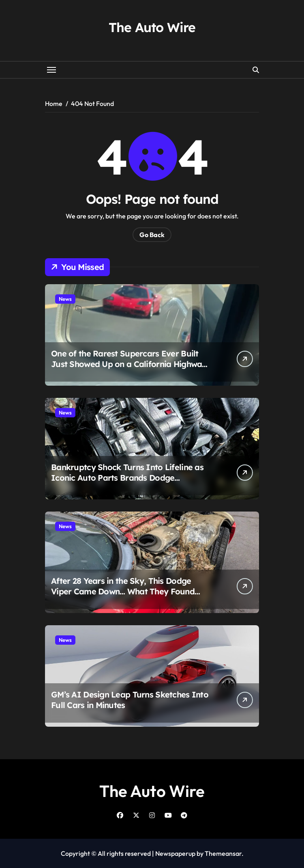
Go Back (152, 235)
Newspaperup (175, 853)
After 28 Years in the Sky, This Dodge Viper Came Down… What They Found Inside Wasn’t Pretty (123, 591)
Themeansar (223, 853)
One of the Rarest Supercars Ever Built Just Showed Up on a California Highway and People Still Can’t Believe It (129, 364)
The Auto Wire (152, 27)
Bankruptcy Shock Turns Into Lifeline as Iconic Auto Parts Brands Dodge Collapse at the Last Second (127, 478)
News (65, 299)
